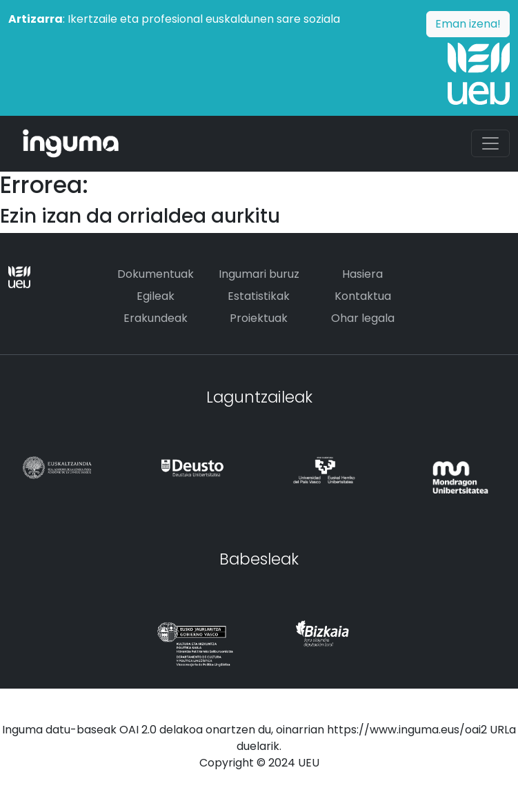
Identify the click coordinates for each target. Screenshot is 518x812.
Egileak (156, 296)
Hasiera (362, 274)
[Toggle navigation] (490, 143)
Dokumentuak (156, 274)
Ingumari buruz (259, 274)
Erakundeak (156, 318)
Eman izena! (468, 24)
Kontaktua (363, 296)
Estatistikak (259, 296)
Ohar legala (363, 318)
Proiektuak (259, 318)
